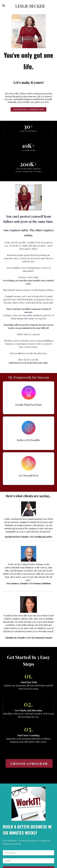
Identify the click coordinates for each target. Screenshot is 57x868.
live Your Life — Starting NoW (28, 110)
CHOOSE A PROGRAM (29, 764)
